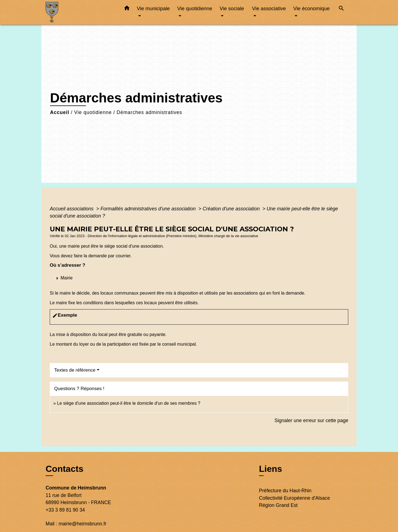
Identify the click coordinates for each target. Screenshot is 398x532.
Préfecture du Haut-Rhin (285, 491)
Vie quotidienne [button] (195, 8)
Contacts (65, 469)
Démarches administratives (149, 112)
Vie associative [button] (269, 8)
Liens (271, 469)
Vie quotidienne (93, 112)
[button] (127, 9)
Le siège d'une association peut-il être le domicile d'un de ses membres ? (129, 403)
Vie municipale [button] (153, 8)
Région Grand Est (278, 505)
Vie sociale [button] (232, 8)
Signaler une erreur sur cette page (311, 420)
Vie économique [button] (311, 8)
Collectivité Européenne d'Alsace (294, 498)
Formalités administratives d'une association (149, 209)
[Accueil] (80, 12)
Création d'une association (232, 209)
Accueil (60, 112)
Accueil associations (72, 209)
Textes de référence (75, 370)
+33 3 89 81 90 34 (65, 510)
